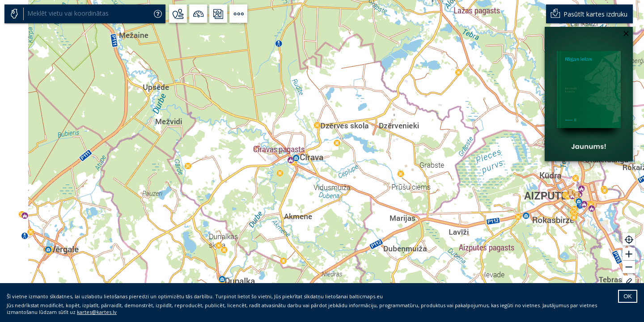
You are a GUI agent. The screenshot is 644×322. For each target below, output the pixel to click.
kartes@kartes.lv (97, 312)
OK (628, 296)
